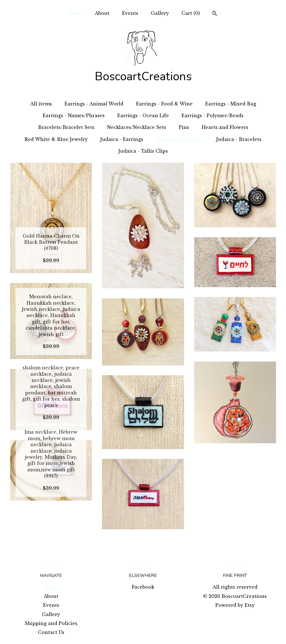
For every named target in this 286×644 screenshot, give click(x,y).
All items (41, 104)
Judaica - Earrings (122, 139)
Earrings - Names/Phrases (74, 115)
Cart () (191, 13)
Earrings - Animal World (94, 104)
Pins (184, 127)
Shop (76, 13)
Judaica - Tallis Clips (143, 151)
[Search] (215, 14)
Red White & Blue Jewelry (56, 139)
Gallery (160, 13)
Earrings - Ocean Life (143, 115)
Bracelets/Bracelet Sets (66, 127)
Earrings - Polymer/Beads (213, 115)
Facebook (143, 587)
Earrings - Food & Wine (164, 104)
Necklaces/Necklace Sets (137, 127)
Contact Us (51, 632)
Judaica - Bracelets (239, 139)
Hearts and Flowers (225, 127)
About (102, 13)
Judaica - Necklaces (180, 139)
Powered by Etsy (235, 605)
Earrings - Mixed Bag (231, 104)
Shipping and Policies (51, 623)
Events (130, 13)
